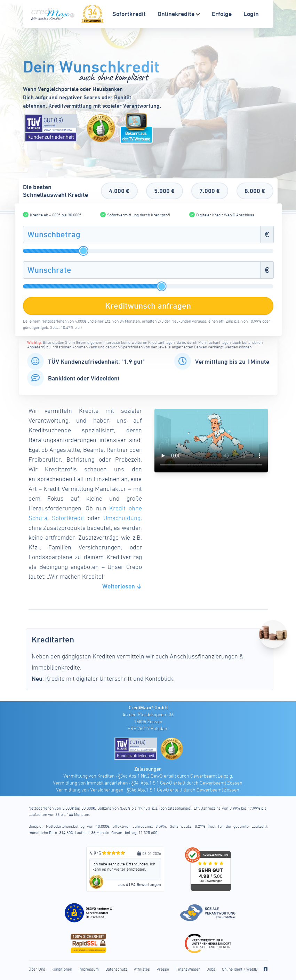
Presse (163, 969)
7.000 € (210, 191)
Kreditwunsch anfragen (148, 306)
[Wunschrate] (142, 270)
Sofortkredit (68, 518)
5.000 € (164, 191)
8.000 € (255, 191)
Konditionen (62, 969)
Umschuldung (122, 518)
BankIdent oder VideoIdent (84, 378)
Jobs (211, 969)
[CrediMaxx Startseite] (54, 14)
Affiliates (142, 969)
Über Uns (37, 969)
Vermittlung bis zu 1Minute (232, 361)
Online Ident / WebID (240, 969)
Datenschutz (116, 969)
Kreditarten (53, 639)
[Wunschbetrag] (142, 234)
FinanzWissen (188, 969)
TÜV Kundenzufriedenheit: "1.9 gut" (96, 361)
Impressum (89, 969)
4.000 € (119, 191)
